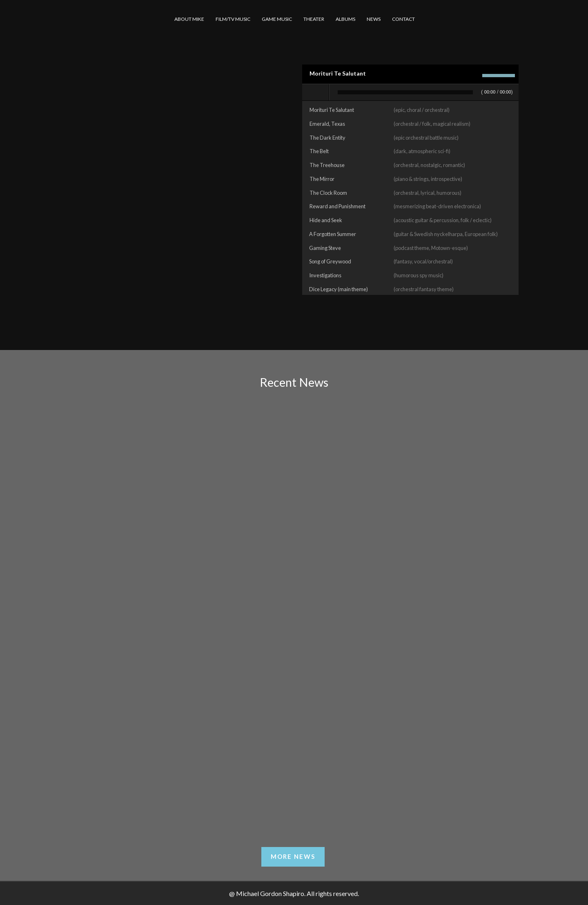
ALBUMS (345, 19)
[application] (410, 93)
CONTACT (403, 19)
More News (293, 856)
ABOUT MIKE (189, 19)
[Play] (316, 92)
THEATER (314, 19)
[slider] (405, 92)
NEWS (374, 19)
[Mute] (474, 76)
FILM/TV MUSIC (233, 19)
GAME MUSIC (277, 19)
